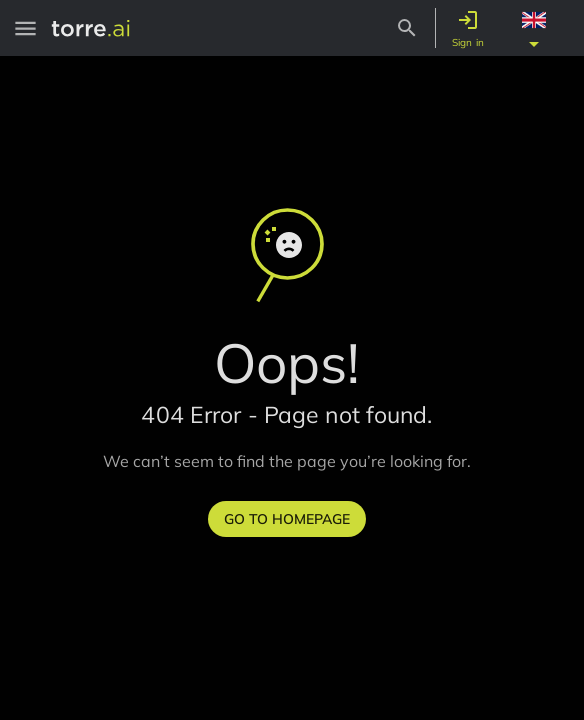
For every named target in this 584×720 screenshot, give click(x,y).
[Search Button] (407, 28)
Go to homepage (287, 519)
